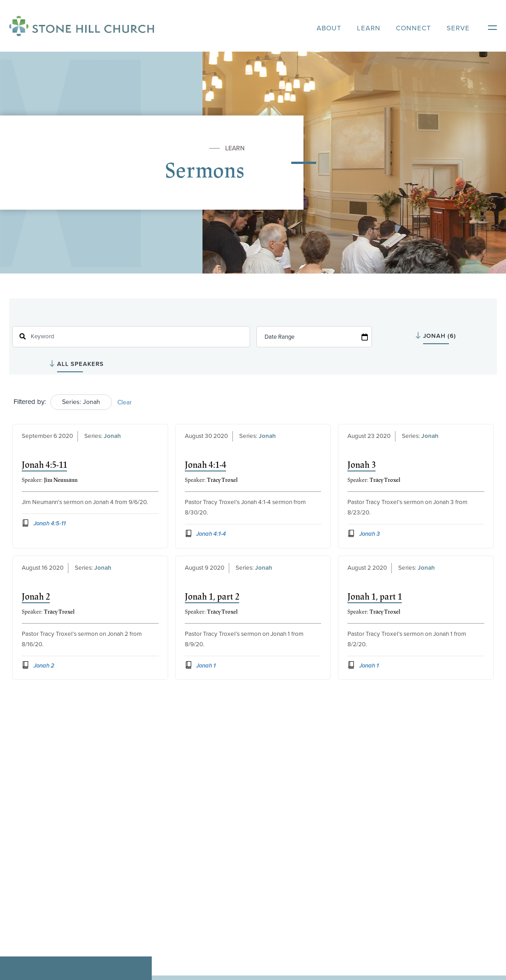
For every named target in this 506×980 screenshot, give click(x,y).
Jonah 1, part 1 (375, 597)
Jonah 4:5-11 (44, 465)
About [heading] (329, 28)
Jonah (112, 436)
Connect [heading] (414, 28)
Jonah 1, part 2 (212, 597)
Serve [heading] (458, 28)
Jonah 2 (36, 597)
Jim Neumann (61, 480)
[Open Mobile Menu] (488, 26)
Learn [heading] (369, 28)
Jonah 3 (361, 465)
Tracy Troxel (222, 480)
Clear (125, 402)
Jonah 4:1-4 (205, 465)
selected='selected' (450, 336)
